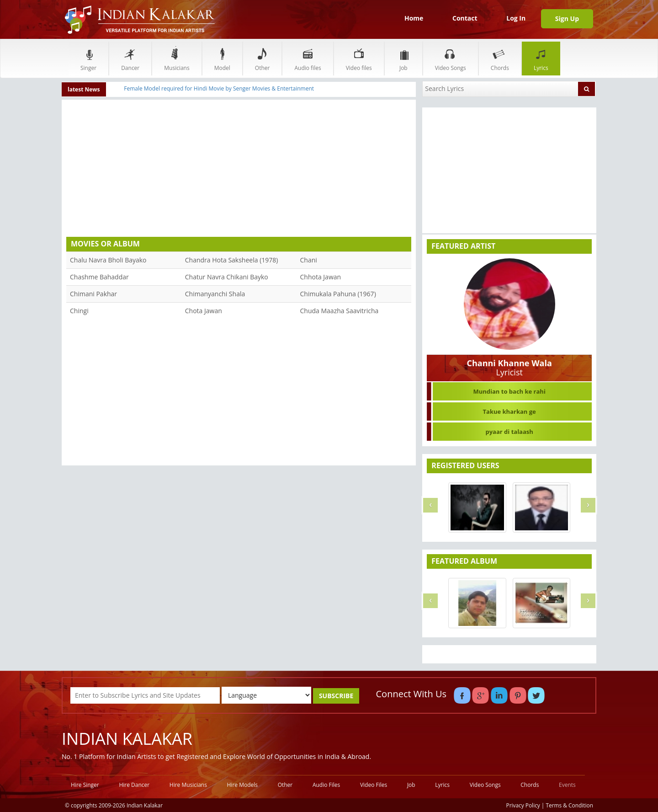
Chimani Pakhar (93, 294)
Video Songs (451, 58)
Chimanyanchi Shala (215, 294)
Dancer (130, 58)
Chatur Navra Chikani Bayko (227, 277)
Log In (516, 18)
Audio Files (326, 785)
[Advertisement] (239, 171)
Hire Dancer (134, 785)
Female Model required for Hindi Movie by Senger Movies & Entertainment (219, 88)
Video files (359, 58)
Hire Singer (85, 785)
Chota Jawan (204, 311)
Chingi (79, 311)
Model (222, 58)
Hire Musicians (188, 785)
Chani (309, 260)
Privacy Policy (523, 805)
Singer (88, 58)
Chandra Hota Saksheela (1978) (232, 260)
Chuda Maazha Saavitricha (340, 311)
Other (263, 58)
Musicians (177, 58)
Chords (500, 58)
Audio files (308, 58)
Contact (465, 18)
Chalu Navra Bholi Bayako (108, 260)
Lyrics (541, 58)
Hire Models (242, 785)
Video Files (374, 785)
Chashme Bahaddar (99, 277)
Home (414, 18)
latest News (84, 89)
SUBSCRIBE (336, 696)
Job (403, 58)
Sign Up (567, 19)
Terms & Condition (570, 805)
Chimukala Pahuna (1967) (338, 294)
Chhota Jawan (321, 277)
